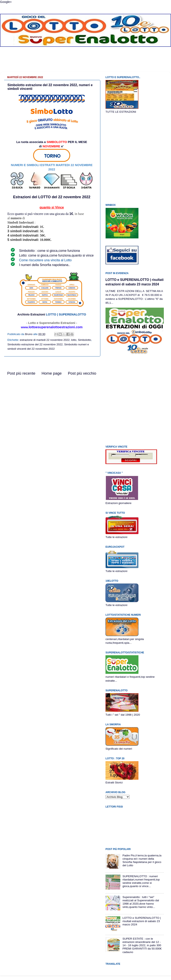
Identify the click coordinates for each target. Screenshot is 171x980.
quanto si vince (83, 255)
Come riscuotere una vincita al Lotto (45, 260)
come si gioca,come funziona (59, 251)
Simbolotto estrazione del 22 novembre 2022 (35, 344)
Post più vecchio (82, 373)
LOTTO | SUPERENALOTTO (66, 314)
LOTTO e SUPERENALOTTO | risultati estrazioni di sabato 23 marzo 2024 (142, 921)
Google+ (6, 2)
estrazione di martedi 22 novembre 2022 (45, 340)
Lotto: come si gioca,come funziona (45, 255)
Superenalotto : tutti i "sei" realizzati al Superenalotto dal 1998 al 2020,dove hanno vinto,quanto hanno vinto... (141, 902)
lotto (74, 340)
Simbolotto (84, 340)
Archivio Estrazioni (31, 314)
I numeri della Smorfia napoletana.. (45, 265)
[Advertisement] (85, 62)
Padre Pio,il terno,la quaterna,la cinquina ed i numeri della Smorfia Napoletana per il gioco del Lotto (142, 860)
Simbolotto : (28, 251)
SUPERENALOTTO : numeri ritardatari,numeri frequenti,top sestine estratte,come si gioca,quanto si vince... (141, 881)
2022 (86, 197)
